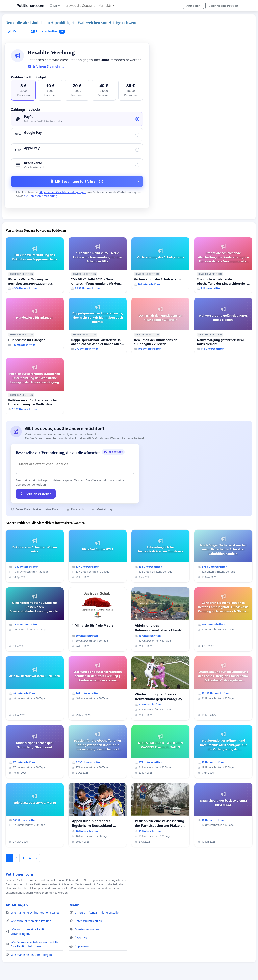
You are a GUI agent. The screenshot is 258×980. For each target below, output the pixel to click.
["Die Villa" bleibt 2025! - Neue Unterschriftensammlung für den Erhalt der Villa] (98, 265)
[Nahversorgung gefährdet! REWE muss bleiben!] (223, 326)
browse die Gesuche (80, 6)
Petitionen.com (30, 6)
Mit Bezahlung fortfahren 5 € (79, 181)
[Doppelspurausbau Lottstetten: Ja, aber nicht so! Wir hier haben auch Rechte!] (98, 326)
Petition (16, 31)
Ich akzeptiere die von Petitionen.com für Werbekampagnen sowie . (78, 194)
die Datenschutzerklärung (41, 196)
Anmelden (193, 6)
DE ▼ (55, 6)
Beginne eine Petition (223, 6)
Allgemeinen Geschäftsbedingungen (63, 192)
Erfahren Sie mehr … (46, 66)
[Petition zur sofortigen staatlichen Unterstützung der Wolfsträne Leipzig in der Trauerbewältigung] (35, 386)
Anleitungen (17, 905)
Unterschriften (48, 31)
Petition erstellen (36, 494)
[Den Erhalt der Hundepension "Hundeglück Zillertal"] (160, 326)
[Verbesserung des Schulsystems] (160, 263)
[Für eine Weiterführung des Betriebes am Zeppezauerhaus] (35, 265)
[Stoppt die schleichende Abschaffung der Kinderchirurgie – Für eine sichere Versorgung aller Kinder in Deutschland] (223, 265)
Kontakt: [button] (105, 6)
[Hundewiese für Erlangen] (35, 324)
